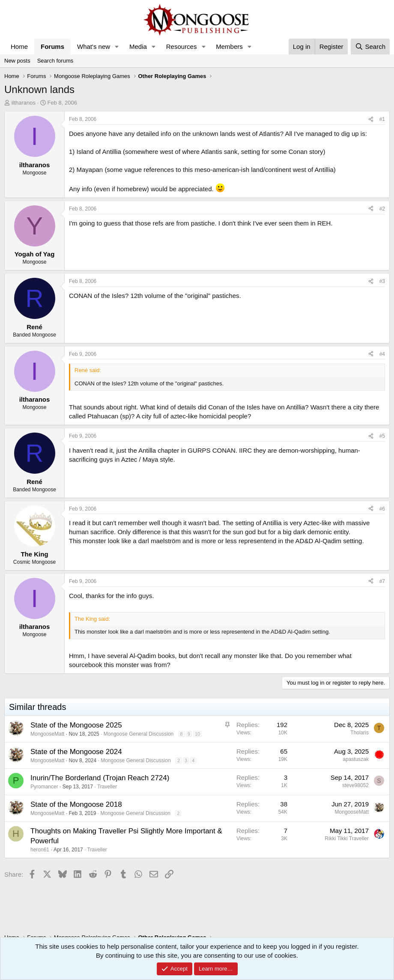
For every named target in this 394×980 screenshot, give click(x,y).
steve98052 (355, 785)
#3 (382, 281)
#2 (382, 209)
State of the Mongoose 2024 (76, 752)
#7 (382, 581)
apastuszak (356, 759)
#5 (382, 436)
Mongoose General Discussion (139, 734)
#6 (382, 509)
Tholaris (360, 733)
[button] (117, 47)
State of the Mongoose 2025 (76, 725)
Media (138, 47)
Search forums (55, 61)
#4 (382, 354)
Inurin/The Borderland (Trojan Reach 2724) (100, 778)
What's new (94, 47)
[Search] (370, 47)
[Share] (371, 119)
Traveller (107, 787)
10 (197, 734)
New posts (17, 61)
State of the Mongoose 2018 (76, 804)
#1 (382, 119)
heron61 (40, 850)
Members (229, 47)
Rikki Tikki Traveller (347, 839)
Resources (182, 47)
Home (19, 47)
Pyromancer (44, 787)
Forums (52, 47)
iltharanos (24, 103)
